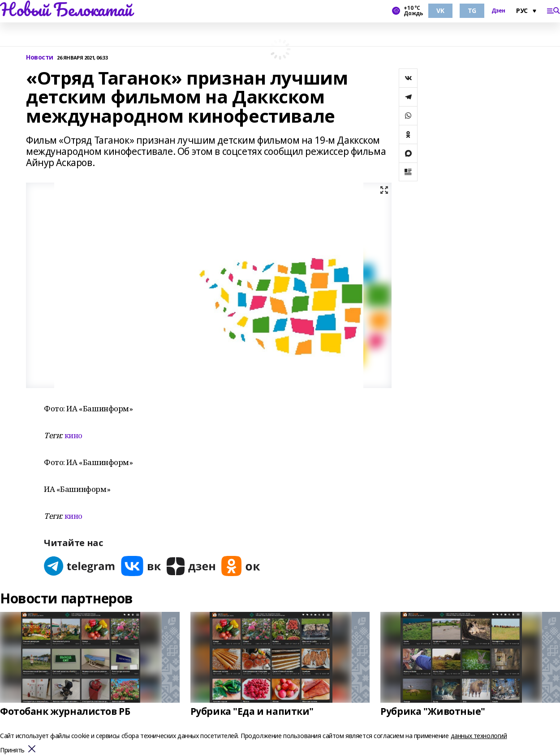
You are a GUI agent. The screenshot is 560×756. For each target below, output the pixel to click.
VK (440, 11)
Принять (12, 750)
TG (472, 11)
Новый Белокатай (66, 9)
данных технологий (479, 736)
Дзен (498, 11)
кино (73, 435)
